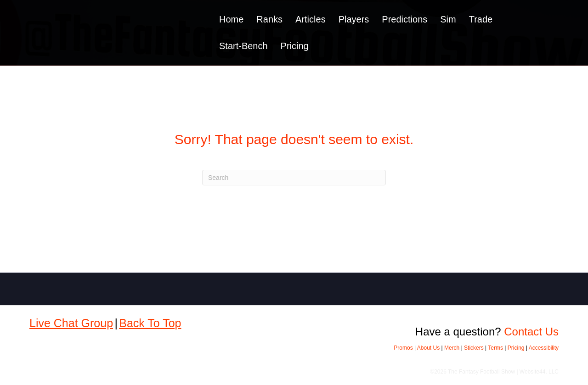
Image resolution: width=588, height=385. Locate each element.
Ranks (269, 19)
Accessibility (544, 348)
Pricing (295, 46)
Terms (495, 348)
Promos (403, 348)
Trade (481, 19)
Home (231, 19)
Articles (311, 19)
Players (354, 19)
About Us (428, 348)
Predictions (404, 19)
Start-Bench (243, 46)
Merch (452, 348)
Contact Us (531, 332)
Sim (448, 19)
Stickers (474, 348)
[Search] (294, 178)
